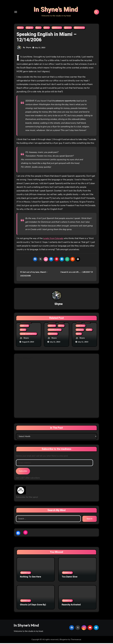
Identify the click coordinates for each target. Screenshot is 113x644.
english (30, 29)
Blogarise (64, 640)
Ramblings (26, 574)
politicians (57, 29)
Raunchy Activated (71, 606)
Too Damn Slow (70, 578)
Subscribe (23, 472)
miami (47, 29)
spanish (68, 29)
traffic (89, 332)
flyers (38, 29)
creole (20, 29)
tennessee (53, 336)
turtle (79, 336)
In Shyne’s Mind (26, 626)
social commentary (28, 336)
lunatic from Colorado (53, 240)
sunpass (80, 332)
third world (79, 29)
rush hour (81, 327)
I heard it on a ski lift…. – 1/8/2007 (77, 274)
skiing (61, 327)
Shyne (29, 49)
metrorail (24, 327)
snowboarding (55, 332)
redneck (52, 327)
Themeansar (76, 640)
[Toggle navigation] (16, 13)
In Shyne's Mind (56, 10)
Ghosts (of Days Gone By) (33, 606)
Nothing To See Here (30, 578)
